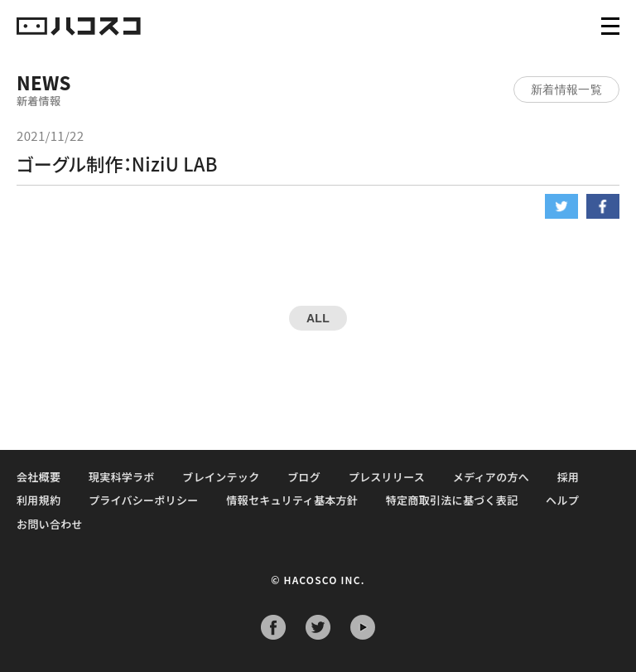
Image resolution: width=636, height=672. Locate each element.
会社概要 (39, 477)
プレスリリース (387, 477)
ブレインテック (221, 477)
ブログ (304, 477)
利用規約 (39, 500)
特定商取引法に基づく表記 (452, 500)
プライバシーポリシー (144, 500)
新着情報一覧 (566, 89)
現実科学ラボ (122, 477)
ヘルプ (562, 500)
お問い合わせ (50, 524)
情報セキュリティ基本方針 (292, 500)
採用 (569, 477)
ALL (318, 318)
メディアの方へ (491, 477)
